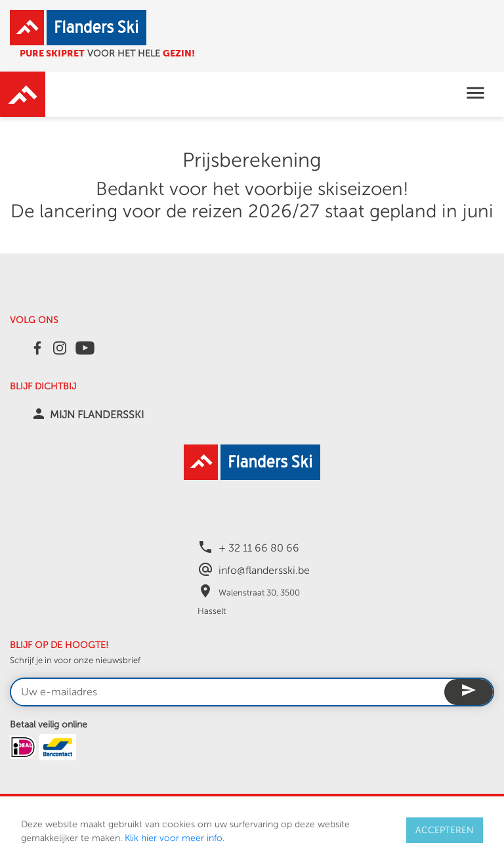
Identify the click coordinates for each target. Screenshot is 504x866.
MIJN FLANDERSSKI (97, 415)
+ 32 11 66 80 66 (259, 548)
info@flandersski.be (264, 571)
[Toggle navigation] (475, 94)
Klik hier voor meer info (174, 838)
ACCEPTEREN (445, 830)
